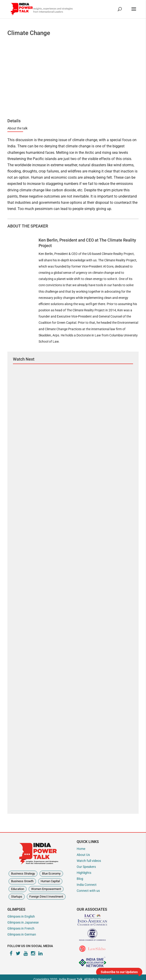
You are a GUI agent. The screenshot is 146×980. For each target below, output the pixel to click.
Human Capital (50, 881)
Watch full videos (89, 861)
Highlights (84, 873)
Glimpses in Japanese (23, 923)
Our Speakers (86, 867)
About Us (83, 855)
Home (81, 849)
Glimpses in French (21, 929)
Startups (17, 897)
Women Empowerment (46, 889)
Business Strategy (23, 874)
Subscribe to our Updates (119, 972)
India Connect (87, 885)
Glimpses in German (22, 935)
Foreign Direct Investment (46, 897)
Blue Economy (51, 874)
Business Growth (22, 881)
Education (18, 889)
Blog (80, 879)
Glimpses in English (21, 917)
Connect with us (88, 891)
